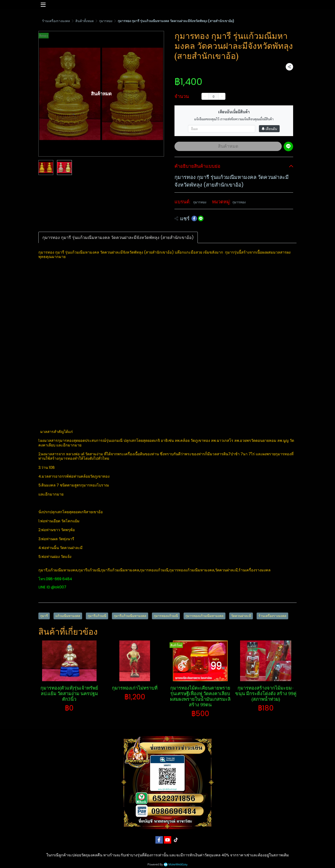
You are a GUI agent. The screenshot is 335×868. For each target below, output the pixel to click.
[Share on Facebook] (194, 218)
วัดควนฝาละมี (241, 616)
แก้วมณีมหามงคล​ (68, 616)
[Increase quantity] (222, 96)
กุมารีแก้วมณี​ (97, 616)
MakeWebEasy (178, 865)
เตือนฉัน (269, 129)
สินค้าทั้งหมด (85, 21)
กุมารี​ (44, 616)
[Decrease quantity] (205, 96)
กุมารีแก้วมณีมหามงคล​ (130, 616)
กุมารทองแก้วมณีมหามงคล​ (204, 616)
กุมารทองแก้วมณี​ (166, 616)
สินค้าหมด (228, 146)
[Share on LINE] (201, 218)
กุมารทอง (106, 21)
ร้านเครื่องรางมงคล (56, 21)
